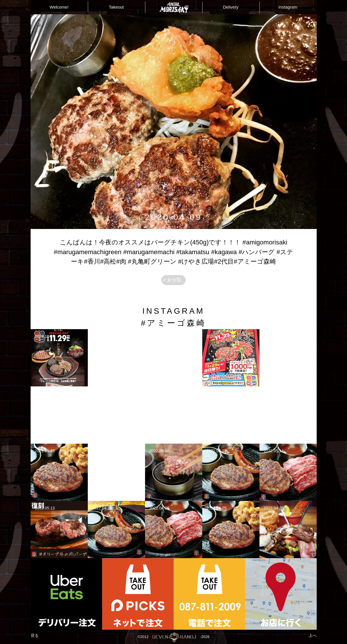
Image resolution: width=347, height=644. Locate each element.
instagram (288, 7)
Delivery (231, 7)
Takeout (116, 7)
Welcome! (59, 7)
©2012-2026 (173, 637)
